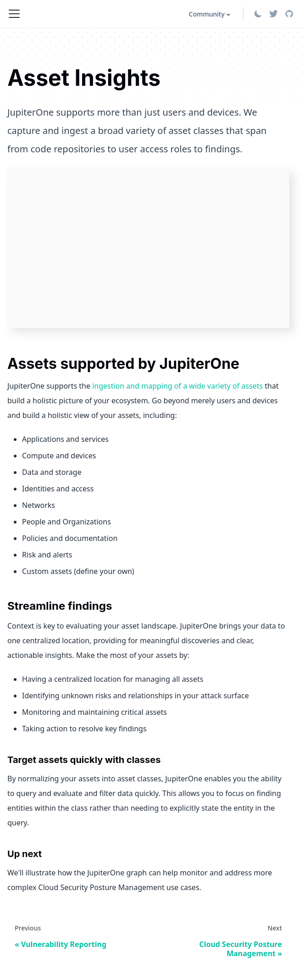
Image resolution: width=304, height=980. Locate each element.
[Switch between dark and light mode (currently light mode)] (258, 14)
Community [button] (207, 14)
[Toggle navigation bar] (14, 14)
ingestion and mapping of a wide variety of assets (177, 386)
